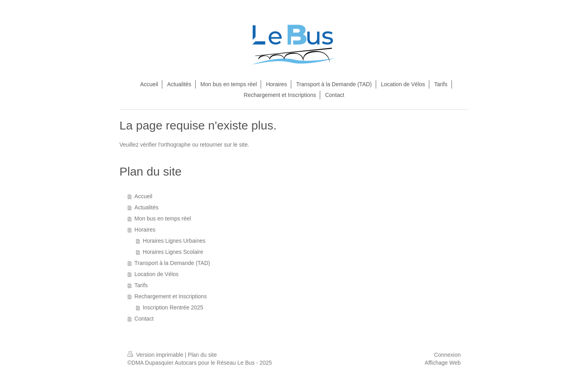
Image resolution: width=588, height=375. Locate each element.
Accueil (143, 196)
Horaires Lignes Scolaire (173, 252)
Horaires (145, 230)
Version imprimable (156, 355)
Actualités (147, 207)
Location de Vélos (157, 274)
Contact (144, 319)
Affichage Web (443, 363)
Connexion (447, 355)
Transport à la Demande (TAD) (172, 263)
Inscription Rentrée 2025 (173, 307)
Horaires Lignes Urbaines (174, 241)
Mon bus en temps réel (163, 218)
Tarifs (141, 285)
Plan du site (202, 355)
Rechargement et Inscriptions (171, 296)
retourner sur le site (224, 145)
